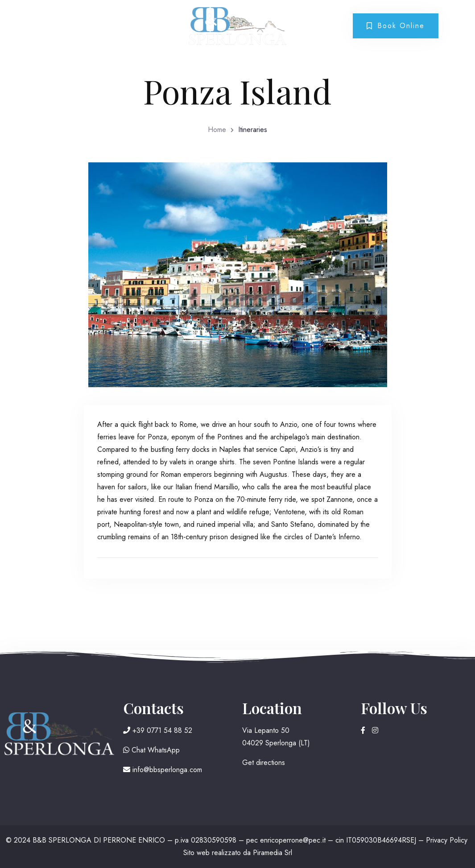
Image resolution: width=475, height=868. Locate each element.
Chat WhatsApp (151, 750)
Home (217, 130)
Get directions (264, 763)
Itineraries (253, 130)
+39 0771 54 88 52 (158, 730)
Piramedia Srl (273, 853)
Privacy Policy (447, 840)
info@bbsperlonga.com (163, 770)
